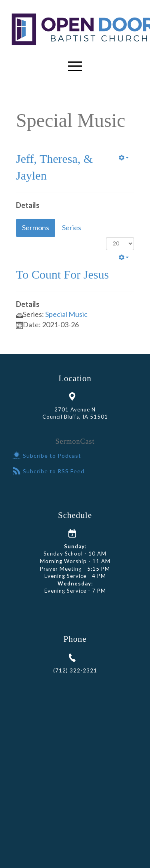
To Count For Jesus (62, 274)
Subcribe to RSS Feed (48, 471)
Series (72, 227)
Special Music (66, 314)
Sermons (36, 227)
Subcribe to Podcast (47, 456)
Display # (106, 237)
